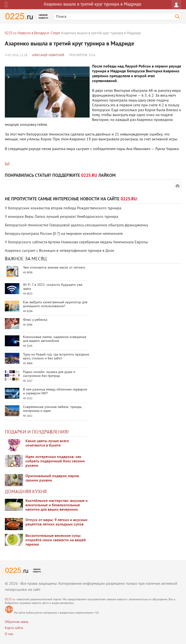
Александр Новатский (48, 55)
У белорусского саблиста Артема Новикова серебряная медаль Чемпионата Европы (76, 242)
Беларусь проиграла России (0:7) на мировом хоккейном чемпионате (64, 234)
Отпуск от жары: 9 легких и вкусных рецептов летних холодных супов (56, 522)
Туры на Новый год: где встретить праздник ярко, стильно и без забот (56, 357)
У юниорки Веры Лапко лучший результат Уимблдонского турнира (62, 217)
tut (7, 164)
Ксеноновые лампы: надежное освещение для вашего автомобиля (55, 339)
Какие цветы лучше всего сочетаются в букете (47, 443)
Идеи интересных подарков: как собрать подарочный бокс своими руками (55, 461)
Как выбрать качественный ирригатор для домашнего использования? (55, 304)
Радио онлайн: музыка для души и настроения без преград (49, 374)
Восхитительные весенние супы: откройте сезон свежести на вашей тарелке (56, 540)
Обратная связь (17, 622)
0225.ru (10, 600)
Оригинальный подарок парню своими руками (52, 478)
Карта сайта (14, 628)
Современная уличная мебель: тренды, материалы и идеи (52, 409)
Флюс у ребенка (35, 320)
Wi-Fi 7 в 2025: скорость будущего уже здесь (53, 287)
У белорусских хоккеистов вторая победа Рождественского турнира (63, 208)
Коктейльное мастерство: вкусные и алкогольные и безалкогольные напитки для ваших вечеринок (57, 505)
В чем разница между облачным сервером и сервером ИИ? (55, 392)
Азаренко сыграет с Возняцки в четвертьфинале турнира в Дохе (59, 251)
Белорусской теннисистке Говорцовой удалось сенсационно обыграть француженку (76, 225)
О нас (9, 634)
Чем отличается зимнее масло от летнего (54, 268)
